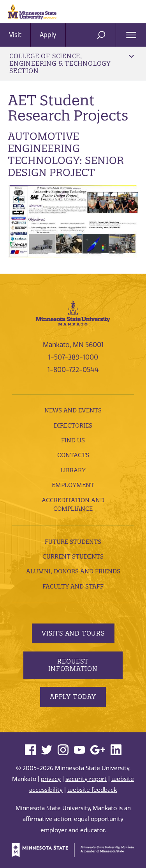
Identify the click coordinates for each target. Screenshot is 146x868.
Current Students (73, 556)
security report (86, 779)
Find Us (73, 440)
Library (73, 470)
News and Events (73, 410)
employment (73, 485)
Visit (15, 35)
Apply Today (73, 697)
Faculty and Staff (73, 586)
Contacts (73, 455)
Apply (48, 35)
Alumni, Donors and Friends (73, 571)
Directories (73, 425)
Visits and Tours (73, 633)
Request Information (73, 665)
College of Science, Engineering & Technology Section (72, 63)
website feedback (92, 790)
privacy (51, 779)
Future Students (73, 542)
